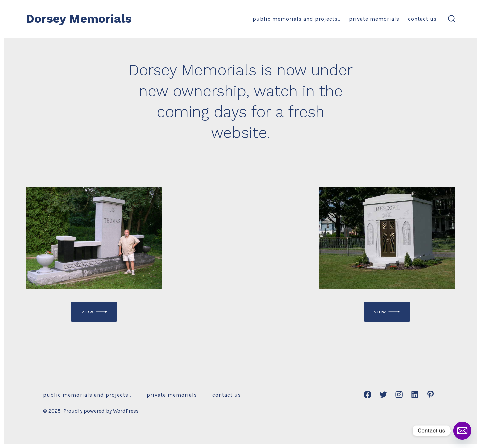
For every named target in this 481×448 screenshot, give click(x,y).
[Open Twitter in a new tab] (383, 394)
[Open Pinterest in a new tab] (430, 394)
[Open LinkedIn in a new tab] (415, 394)
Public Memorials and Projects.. (296, 19)
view (87, 312)
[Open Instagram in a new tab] (399, 394)
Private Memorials (374, 19)
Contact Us (422, 19)
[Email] (462, 431)
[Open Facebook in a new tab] (368, 394)
